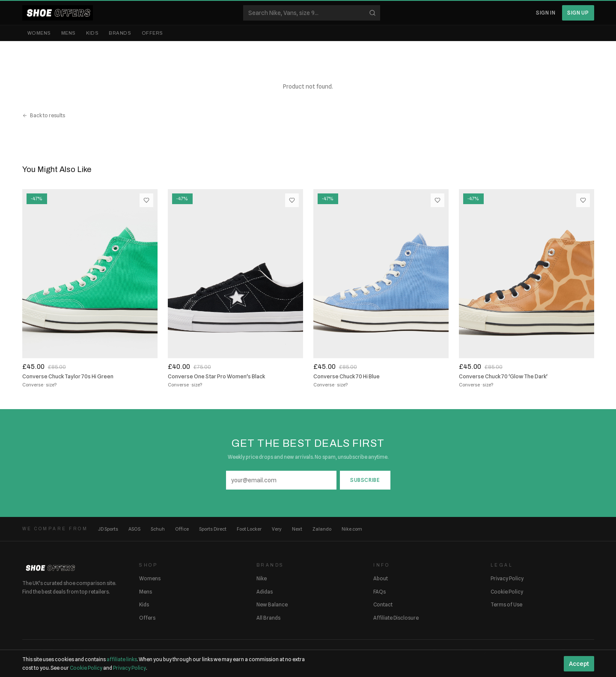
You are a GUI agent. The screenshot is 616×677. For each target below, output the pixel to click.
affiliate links (122, 659)
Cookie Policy (507, 592)
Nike (262, 578)
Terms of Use (506, 604)
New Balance (272, 604)
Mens (68, 33)
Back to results (44, 115)
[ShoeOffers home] (58, 13)
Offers (152, 33)
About (381, 578)
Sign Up (578, 13)
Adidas (265, 592)
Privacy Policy (507, 578)
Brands (120, 33)
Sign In (546, 13)
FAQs (379, 592)
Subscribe (365, 480)
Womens (39, 33)
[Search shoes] (312, 13)
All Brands (268, 618)
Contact (383, 604)
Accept (579, 664)
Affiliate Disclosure (396, 618)
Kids (92, 33)
